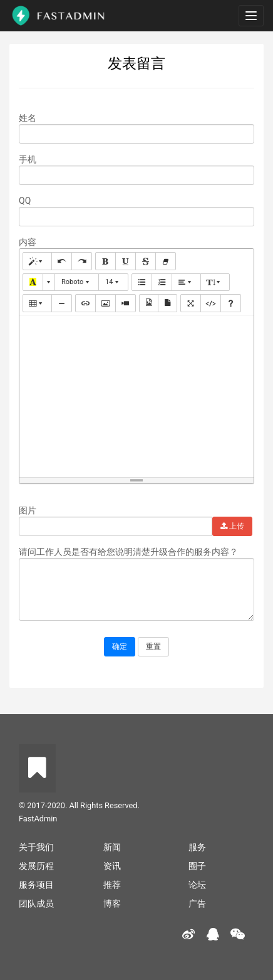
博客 (112, 904)
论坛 (197, 885)
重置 (153, 646)
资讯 (112, 866)
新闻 (112, 847)
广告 (197, 904)
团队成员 (36, 904)
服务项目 (36, 885)
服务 (197, 847)
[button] (37, 261)
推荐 (112, 885)
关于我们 (36, 847)
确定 (120, 646)
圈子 (197, 866)
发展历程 (36, 866)
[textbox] (136, 394)
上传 (232, 526)
